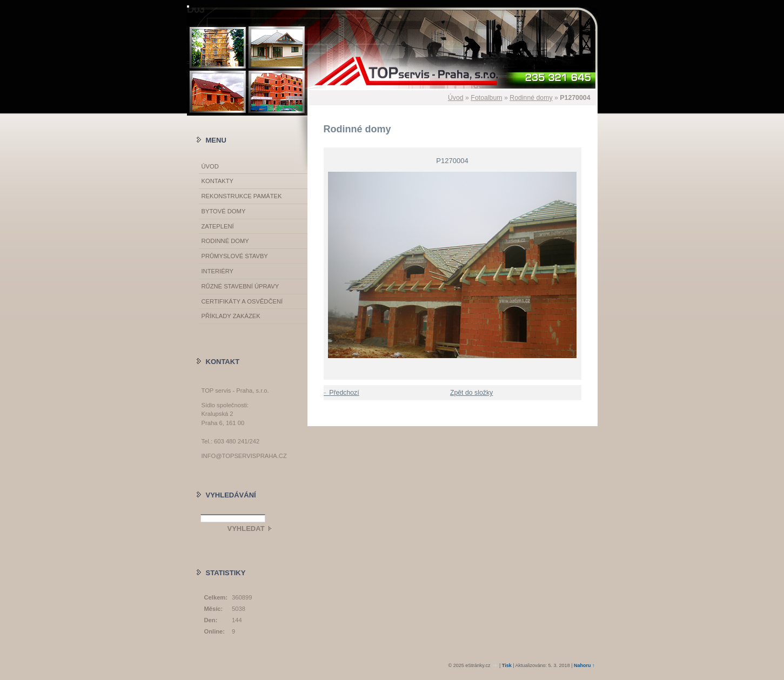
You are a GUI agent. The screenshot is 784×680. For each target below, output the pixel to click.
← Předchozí (340, 393)
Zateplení (218, 226)
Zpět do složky (471, 393)
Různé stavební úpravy (240, 286)
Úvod (456, 98)
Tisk (507, 665)
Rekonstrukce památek (242, 196)
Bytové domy (224, 211)
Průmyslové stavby (235, 256)
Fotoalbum (486, 98)
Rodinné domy (531, 98)
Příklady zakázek (231, 316)
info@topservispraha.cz (244, 456)
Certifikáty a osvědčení (242, 301)
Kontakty (217, 181)
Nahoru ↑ (584, 665)
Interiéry (217, 271)
